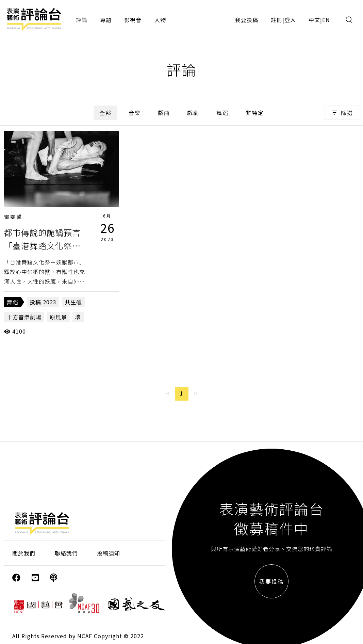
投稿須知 (109, 553)
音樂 (135, 113)
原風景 (58, 317)
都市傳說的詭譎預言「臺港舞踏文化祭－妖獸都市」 (42, 245)
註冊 (277, 20)
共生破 (73, 302)
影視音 (133, 20)
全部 (105, 113)
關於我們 (24, 553)
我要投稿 (247, 20)
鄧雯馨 (13, 217)
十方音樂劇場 (24, 317)
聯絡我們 (66, 553)
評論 (82, 20)
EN (326, 20)
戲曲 (164, 113)
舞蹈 (222, 113)
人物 (160, 20)
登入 (290, 20)
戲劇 (193, 113)
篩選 (342, 113)
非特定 (255, 113)
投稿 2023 (43, 302)
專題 (106, 20)
